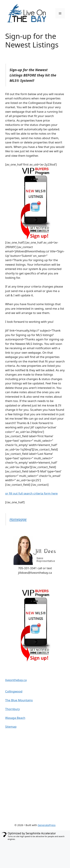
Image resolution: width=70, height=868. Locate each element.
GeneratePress (47, 825)
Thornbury (12, 709)
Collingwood (14, 691)
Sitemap (11, 727)
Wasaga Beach (15, 718)
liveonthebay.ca (16, 680)
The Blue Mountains (19, 700)
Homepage (18, 519)
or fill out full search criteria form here (31, 493)
